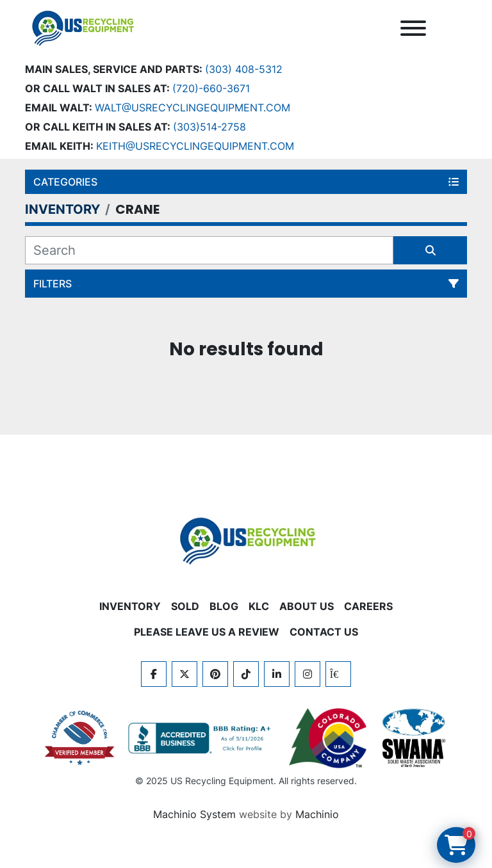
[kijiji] (338, 674)
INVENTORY (130, 606)
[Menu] (413, 28)
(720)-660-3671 (211, 88)
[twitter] (184, 674)
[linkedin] (277, 674)
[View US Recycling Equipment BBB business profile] (202, 738)
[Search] (209, 250)
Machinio (317, 814)
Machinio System (194, 814)
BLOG (224, 606)
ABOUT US (307, 606)
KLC (259, 606)
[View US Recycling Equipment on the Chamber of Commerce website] (80, 738)
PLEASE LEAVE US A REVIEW (207, 632)
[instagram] (307, 674)
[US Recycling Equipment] (246, 540)
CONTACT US (324, 632)
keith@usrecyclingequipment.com (195, 146)
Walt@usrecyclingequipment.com (193, 108)
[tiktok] (246, 674)
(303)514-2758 (209, 127)
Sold (185, 606)
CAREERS (368, 606)
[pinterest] (215, 674)
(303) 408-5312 (244, 69)
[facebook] (154, 674)
